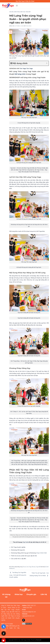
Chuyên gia (31, 594)
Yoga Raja (29, 26)
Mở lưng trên (20, 74)
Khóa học (19, 594)
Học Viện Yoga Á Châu (24, 640)
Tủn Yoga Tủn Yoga (26, 69)
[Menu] (17, 6)
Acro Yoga (17, 12)
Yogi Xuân (26, 542)
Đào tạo (23, 12)
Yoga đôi (28, 12)
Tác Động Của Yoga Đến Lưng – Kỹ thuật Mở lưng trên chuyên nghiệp (18, 575)
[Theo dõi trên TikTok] (24, 620)
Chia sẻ (11, 12)
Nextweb (39, 640)
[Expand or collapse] (47, 63)
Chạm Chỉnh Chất (42, 553)
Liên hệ (44, 594)
